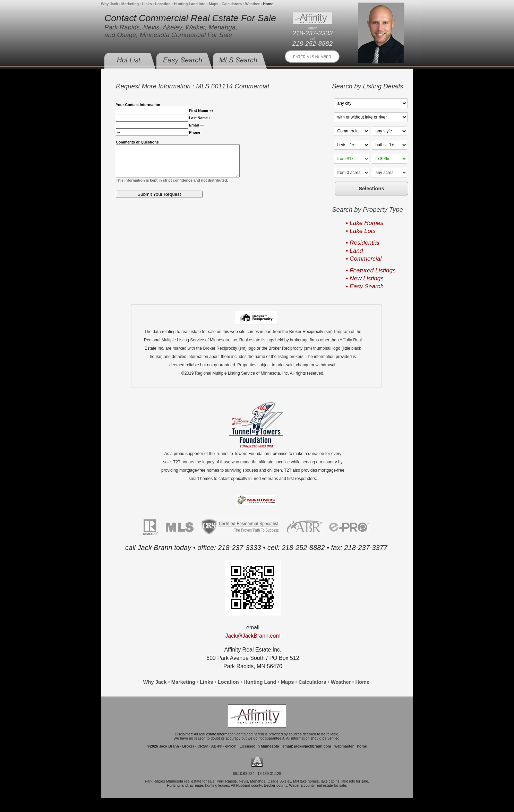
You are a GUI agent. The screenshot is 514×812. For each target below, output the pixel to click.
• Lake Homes (365, 223)
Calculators (232, 4)
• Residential (363, 243)
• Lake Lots (361, 231)
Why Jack (109, 4)
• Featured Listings (371, 270)
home (362, 746)
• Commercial (364, 259)
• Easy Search (365, 286)
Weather (252, 4)
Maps (213, 4)
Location (163, 4)
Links (147, 4)
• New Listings (365, 278)
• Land (354, 251)
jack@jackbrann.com (312, 746)
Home (268, 4)
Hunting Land (260, 682)
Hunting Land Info (190, 4)
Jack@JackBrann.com (253, 636)
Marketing (130, 4)
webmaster (344, 746)
